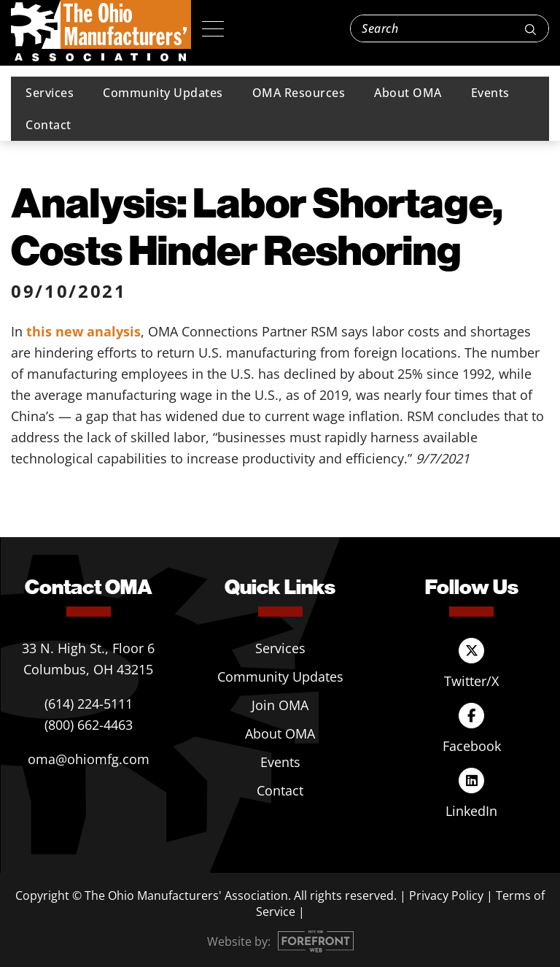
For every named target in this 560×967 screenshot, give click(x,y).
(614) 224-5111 (89, 704)
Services (50, 93)
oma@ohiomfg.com (89, 759)
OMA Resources (299, 93)
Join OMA (280, 705)
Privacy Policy (446, 895)
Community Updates (163, 93)
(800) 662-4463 (89, 725)
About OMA (408, 93)
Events (490, 93)
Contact (48, 125)
